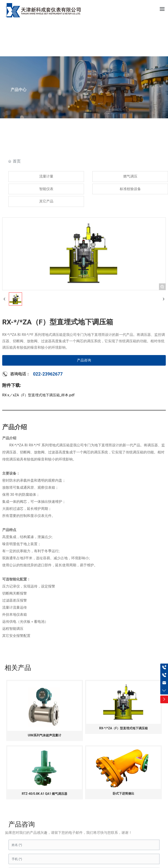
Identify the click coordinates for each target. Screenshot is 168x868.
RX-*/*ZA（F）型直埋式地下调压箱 (123, 728)
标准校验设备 (130, 189)
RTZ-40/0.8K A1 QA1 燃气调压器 (45, 794)
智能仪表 (46, 189)
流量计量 (46, 176)
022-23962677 (48, 374)
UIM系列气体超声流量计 (45, 735)
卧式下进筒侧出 (123, 793)
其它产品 (46, 201)
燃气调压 (130, 176)
